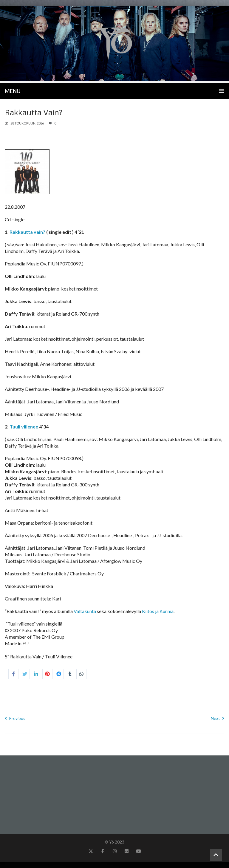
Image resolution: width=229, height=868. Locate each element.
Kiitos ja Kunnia (158, 611)
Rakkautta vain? (27, 232)
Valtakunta (85, 611)
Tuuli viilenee (24, 427)
